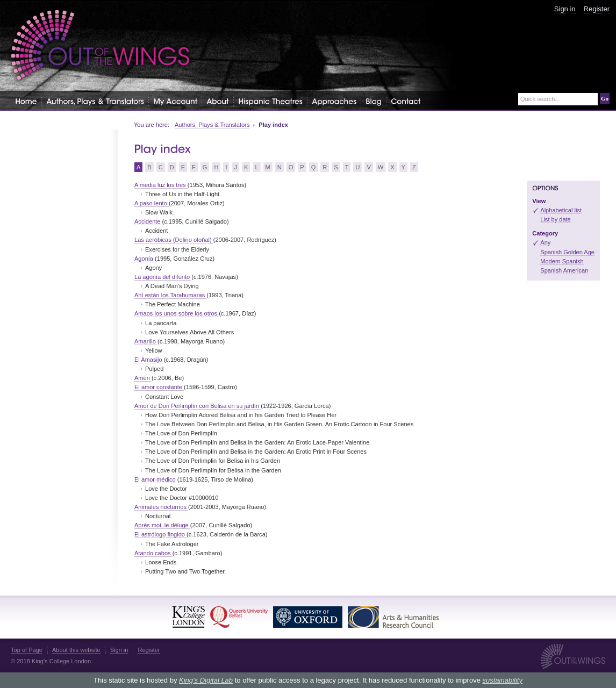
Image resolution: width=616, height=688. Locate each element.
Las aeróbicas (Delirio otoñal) (174, 240)
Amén (143, 378)
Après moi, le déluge (162, 525)
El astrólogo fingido (160, 534)
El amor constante (159, 387)
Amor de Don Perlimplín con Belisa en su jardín (198, 406)
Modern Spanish (562, 261)
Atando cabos (153, 553)
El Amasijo (149, 360)
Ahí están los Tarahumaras (170, 295)
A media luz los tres (161, 185)
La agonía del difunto (163, 277)
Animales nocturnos (161, 507)
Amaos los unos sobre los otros (177, 313)
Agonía (145, 259)
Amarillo (146, 341)
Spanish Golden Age (567, 252)
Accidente (148, 221)
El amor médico (156, 479)
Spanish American (564, 270)
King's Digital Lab (206, 680)
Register (597, 9)
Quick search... (540, 99)
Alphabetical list (561, 210)
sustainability (502, 680)
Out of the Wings (101, 45)
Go (605, 98)
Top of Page (27, 650)
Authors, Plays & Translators (212, 125)
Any (545, 242)
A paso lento (152, 203)
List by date (556, 219)
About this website (76, 650)
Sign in (565, 9)
